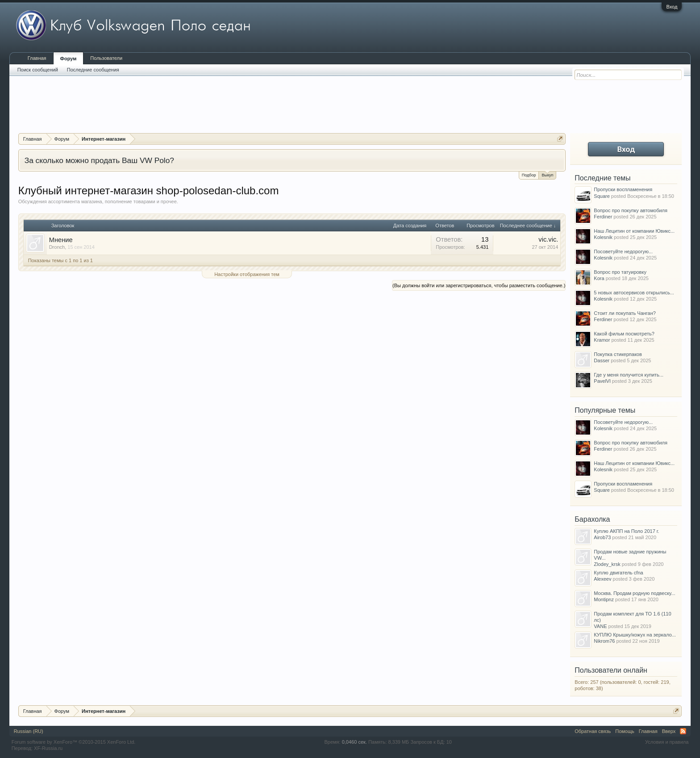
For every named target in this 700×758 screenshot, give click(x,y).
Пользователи (106, 58)
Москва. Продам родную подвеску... (634, 593)
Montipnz (604, 599)
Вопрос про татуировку (620, 272)
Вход (672, 7)
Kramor (602, 340)
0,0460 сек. (354, 742)
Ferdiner (603, 217)
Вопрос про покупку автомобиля (631, 210)
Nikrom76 (604, 641)
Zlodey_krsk (607, 564)
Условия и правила (667, 742)
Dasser (602, 360)
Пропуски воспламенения (623, 189)
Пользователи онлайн (611, 670)
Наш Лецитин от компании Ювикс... (634, 231)
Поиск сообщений (38, 70)
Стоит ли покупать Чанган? (625, 313)
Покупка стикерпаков (618, 354)
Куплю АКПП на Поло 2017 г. (626, 531)
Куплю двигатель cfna (618, 573)
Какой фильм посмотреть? (624, 334)
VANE (600, 626)
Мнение (61, 240)
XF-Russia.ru (48, 748)
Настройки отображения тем (247, 274)
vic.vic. (548, 239)
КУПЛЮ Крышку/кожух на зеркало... (635, 635)
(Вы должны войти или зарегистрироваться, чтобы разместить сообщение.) (479, 285)
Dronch (57, 247)
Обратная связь (593, 731)
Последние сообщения (93, 70)
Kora (599, 278)
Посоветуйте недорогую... (623, 251)
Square (602, 196)
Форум (69, 59)
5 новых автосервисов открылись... (634, 293)
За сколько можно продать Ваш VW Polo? (99, 160)
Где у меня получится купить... (629, 375)
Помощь (625, 731)
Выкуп (547, 174)
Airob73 (602, 537)
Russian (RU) (29, 731)
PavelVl (602, 381)
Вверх (669, 731)
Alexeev (602, 579)
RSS (683, 731)
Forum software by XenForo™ (74, 742)
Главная (37, 58)
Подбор (529, 175)
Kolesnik (603, 237)
